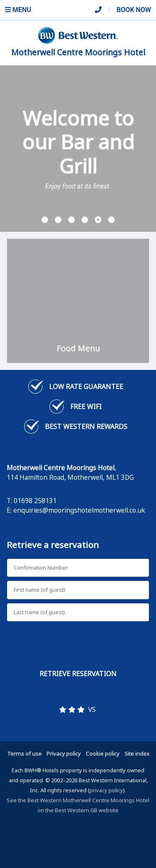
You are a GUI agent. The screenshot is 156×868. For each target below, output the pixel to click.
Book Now (134, 10)
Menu (18, 10)
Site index (137, 754)
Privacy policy (64, 754)
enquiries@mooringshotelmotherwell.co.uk (79, 510)
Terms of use (24, 754)
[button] (45, 220)
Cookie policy (103, 754)
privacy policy (106, 790)
